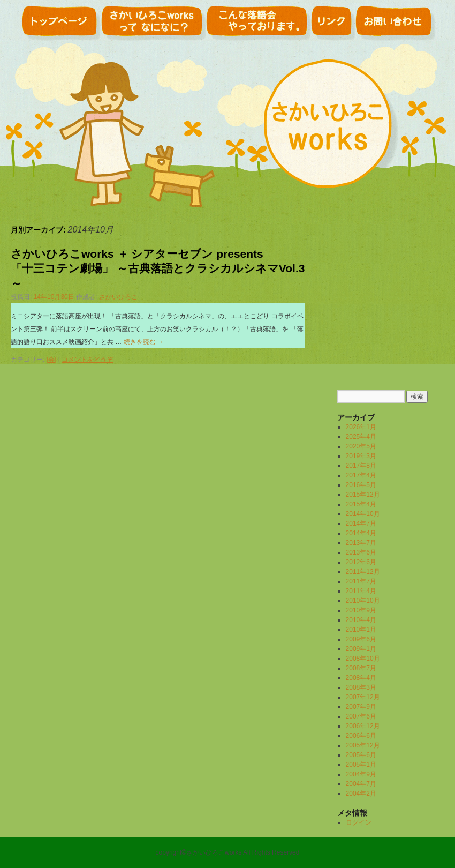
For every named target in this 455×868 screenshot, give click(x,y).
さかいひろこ (118, 297)
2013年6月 (361, 552)
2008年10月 (363, 659)
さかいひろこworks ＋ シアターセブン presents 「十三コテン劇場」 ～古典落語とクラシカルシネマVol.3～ (158, 268)
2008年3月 (361, 687)
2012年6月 (361, 562)
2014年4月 (361, 533)
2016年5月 (361, 485)
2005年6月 (361, 755)
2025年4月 (361, 437)
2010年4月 (361, 620)
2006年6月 (361, 736)
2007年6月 (361, 716)
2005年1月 (361, 765)
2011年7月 (361, 581)
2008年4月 (361, 678)
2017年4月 (361, 475)
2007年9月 (361, 707)
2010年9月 (361, 610)
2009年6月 (361, 639)
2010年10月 (363, 601)
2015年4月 (361, 504)
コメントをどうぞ (87, 360)
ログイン (359, 822)
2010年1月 (361, 630)
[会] (52, 360)
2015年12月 (363, 495)
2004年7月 (361, 784)
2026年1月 (361, 427)
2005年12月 (363, 745)
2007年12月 (363, 697)
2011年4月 (361, 591)
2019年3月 (361, 456)
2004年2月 (361, 794)
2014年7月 (361, 523)
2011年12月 (363, 572)
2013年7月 (361, 543)
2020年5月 (361, 446)
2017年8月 (361, 466)
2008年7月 (361, 668)
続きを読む (144, 342)
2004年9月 (361, 774)
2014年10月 (363, 514)
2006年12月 (363, 726)
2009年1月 (361, 649)
